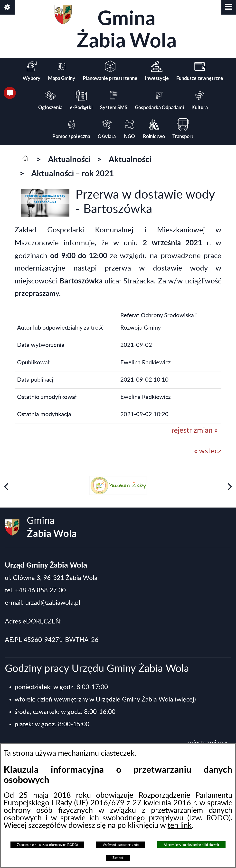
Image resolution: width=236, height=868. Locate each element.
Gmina (116, 28)
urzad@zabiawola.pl (53, 603)
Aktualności (69, 159)
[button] (229, 7)
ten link (180, 826)
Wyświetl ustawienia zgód (121, 845)
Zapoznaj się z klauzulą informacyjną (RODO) (47, 845)
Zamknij (118, 858)
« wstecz (208, 451)
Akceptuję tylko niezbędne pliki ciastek (191, 845)
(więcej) (185, 700)
